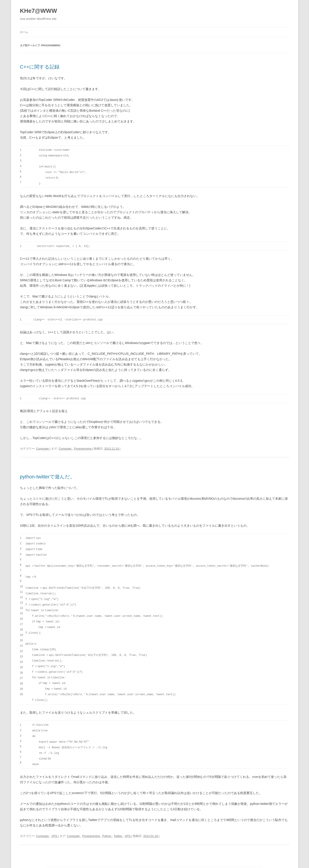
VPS (55, 826)
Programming (83, 447)
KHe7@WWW (38, 11)
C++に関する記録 (40, 67)
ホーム (24, 32)
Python (107, 826)
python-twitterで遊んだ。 (47, 475)
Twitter (118, 826)
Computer (43, 447)
